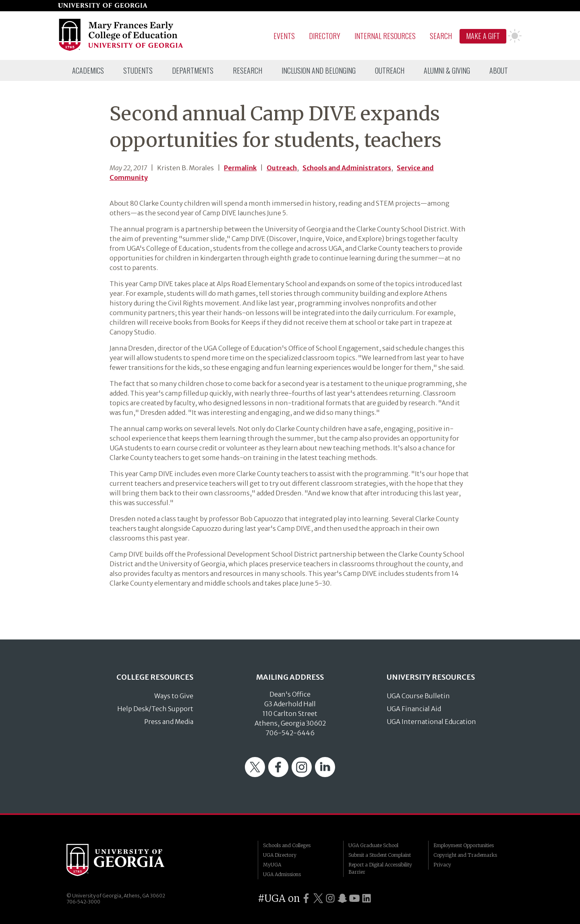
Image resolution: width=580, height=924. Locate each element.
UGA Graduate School (373, 845)
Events (284, 36)
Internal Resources (385, 36)
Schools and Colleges (287, 845)
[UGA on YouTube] (354, 898)
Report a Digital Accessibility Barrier (380, 868)
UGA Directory (280, 855)
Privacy (442, 865)
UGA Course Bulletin (418, 696)
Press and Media (169, 722)
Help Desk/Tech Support (155, 709)
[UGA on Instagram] (330, 898)
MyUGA (272, 865)
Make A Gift (483, 36)
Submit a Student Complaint (380, 855)
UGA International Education (431, 722)
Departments (193, 70)
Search (441, 36)
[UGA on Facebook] (306, 898)
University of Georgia (127, 860)
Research (248, 70)
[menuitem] (88, 70)
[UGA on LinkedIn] (367, 898)
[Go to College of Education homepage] (121, 49)
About (499, 70)
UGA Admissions (282, 874)
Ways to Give (174, 696)
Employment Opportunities (464, 845)
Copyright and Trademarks (465, 855)
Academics (88, 70)
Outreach (390, 70)
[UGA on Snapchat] (342, 898)
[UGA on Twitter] (318, 898)
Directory (325, 36)
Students (138, 70)
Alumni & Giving (447, 70)
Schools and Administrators (347, 168)
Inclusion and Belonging (319, 70)
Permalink (240, 168)
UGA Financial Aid (414, 709)
